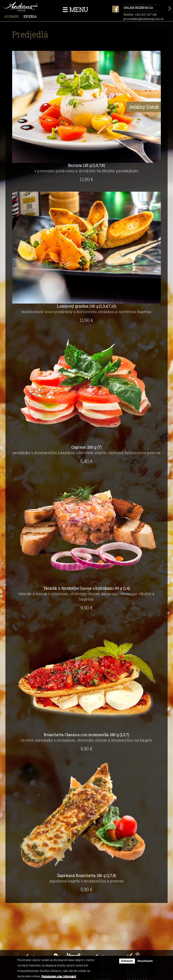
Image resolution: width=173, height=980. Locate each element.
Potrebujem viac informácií (59, 976)
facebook (116, 9)
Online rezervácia (141, 8)
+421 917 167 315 (146, 14)
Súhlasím (127, 961)
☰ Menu (75, 10)
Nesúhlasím (145, 961)
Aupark (11, 16)
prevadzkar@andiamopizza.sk (143, 19)
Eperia (30, 16)
